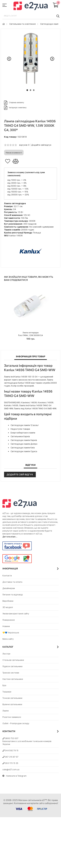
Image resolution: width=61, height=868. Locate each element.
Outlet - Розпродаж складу (16, 723)
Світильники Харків (20, 436)
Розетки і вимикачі (12, 717)
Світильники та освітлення (22, 24)
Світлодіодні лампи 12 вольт (25, 425)
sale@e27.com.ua (11, 770)
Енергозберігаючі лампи (23, 433)
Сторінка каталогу (14, 103)
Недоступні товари (20, 429)
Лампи (6, 711)
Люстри (6, 654)
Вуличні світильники (12, 704)
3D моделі (8, 607)
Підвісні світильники (12, 666)
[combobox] (30, 16)
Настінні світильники (13, 679)
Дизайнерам (9, 588)
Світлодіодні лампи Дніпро (24, 444)
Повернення (9, 620)
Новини (6, 626)
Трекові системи (11, 673)
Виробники (8, 601)
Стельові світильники (13, 660)
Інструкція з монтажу (15, 108)
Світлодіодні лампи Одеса (24, 451)
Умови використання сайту (16, 614)
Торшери (7, 692)
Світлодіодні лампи (50, 24)
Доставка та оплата (12, 582)
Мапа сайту (8, 639)
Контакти (7, 576)
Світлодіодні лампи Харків (24, 440)
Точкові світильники (12, 698)
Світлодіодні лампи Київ (23, 448)
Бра (4, 685)
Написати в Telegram (14, 776)
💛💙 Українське (11, 633)
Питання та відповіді (13, 595)
